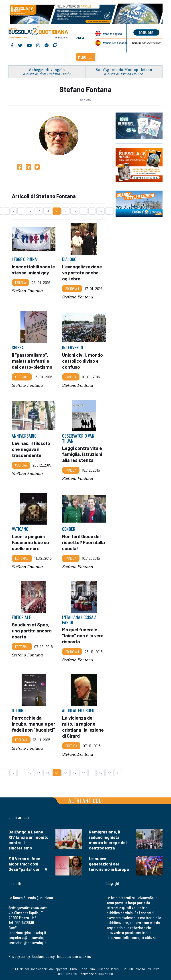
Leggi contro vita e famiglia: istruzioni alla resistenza (82, 454)
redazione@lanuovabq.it (27, 933)
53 (39, 211)
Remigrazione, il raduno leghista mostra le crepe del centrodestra (108, 840)
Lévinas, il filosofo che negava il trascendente (31, 449)
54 (48, 211)
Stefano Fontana (27, 291)
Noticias (115, 43)
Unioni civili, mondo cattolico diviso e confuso (82, 361)
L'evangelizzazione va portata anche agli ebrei (82, 272)
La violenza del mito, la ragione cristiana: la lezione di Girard (83, 727)
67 (101, 211)
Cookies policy (43, 956)
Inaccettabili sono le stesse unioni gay (33, 269)
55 (57, 211)
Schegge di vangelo (47, 69)
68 (110, 211)
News (112, 34)
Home (86, 99)
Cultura (21, 465)
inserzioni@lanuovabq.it (27, 943)
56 (66, 211)
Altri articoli (86, 800)
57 (75, 211)
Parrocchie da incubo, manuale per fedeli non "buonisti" (34, 724)
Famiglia (20, 282)
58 (83, 211)
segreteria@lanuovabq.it (28, 937)
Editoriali (72, 288)
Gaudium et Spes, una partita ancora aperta (32, 630)
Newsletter (146, 43)
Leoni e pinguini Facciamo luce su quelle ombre (30, 542)
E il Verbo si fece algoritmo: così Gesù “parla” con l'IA (28, 864)
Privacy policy (19, 956)
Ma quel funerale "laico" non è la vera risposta (83, 635)
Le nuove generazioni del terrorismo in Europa (109, 864)
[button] (86, 57)
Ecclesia (21, 740)
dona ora (146, 32)
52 (30, 211)
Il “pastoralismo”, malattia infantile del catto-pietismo (32, 361)
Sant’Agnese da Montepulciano (124, 69)
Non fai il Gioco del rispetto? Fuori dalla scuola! (83, 542)
